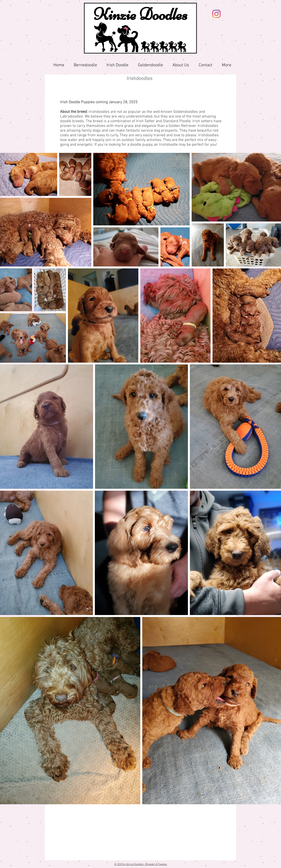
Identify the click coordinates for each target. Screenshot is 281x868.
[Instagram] (216, 14)
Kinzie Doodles (140, 14)
